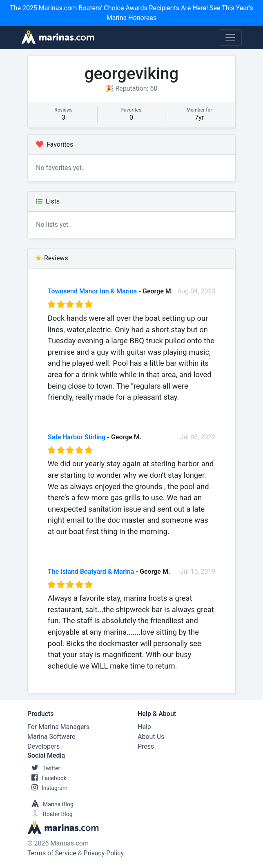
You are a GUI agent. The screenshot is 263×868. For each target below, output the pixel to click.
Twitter (44, 768)
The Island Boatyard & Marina (91, 572)
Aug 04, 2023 (196, 291)
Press (146, 746)
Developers (43, 746)
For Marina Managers (58, 727)
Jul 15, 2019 (198, 572)
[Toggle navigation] (230, 38)
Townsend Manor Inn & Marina (92, 291)
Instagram (47, 788)
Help (144, 727)
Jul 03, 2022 (198, 437)
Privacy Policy (104, 853)
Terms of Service (52, 853)
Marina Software (51, 737)
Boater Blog (50, 814)
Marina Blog (50, 804)
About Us (151, 737)
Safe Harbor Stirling (77, 437)
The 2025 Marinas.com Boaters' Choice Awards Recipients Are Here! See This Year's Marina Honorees (131, 13)
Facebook (47, 778)
